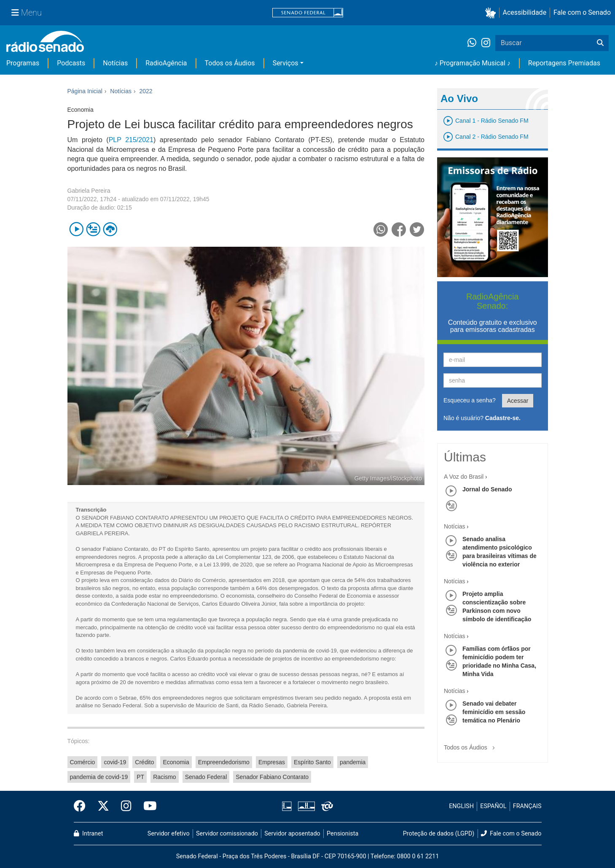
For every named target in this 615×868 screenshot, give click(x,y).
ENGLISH (461, 806)
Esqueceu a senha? (470, 400)
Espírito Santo (312, 762)
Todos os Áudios (230, 63)
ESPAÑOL (493, 806)
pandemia (353, 762)
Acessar (518, 401)
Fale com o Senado (582, 12)
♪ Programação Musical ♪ (473, 63)
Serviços (286, 63)
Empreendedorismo (224, 762)
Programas (23, 63)
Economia (176, 762)
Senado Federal (206, 777)
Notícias (115, 63)
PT (140, 777)
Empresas (272, 762)
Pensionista (342, 834)
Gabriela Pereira (89, 191)
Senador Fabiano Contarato (272, 777)
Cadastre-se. (503, 418)
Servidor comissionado (227, 834)
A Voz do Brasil (464, 477)
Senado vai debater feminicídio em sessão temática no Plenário (494, 712)
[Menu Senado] (27, 13)
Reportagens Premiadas (564, 63)
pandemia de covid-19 (99, 777)
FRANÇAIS (527, 806)
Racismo (164, 777)
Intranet (89, 834)
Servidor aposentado (292, 834)
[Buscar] (600, 43)
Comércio (83, 762)
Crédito (144, 762)
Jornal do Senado (487, 489)
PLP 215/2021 (131, 140)
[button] (492, 13)
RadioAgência (166, 63)
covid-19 (115, 762)
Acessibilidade (525, 12)
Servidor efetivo (169, 834)
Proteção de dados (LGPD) (439, 834)
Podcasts (71, 63)
